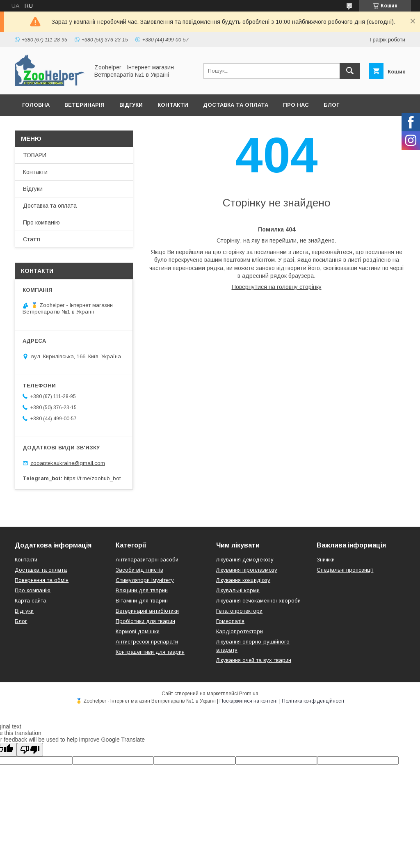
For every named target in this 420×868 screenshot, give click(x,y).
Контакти (173, 105)
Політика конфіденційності (313, 701)
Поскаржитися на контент (249, 701)
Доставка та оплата (236, 105)
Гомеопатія (230, 621)
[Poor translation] (30, 750)
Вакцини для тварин (142, 590)
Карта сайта (31, 601)
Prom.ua (249, 694)
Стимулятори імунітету (145, 580)
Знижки (326, 560)
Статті (32, 239)
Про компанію (41, 222)
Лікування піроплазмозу (247, 570)
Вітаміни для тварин (142, 601)
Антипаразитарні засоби (147, 560)
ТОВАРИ (35, 155)
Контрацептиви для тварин (150, 652)
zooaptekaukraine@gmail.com (68, 463)
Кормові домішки (138, 631)
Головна (36, 105)
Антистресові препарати (147, 642)
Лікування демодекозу (245, 560)
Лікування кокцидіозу (243, 580)
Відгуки (131, 105)
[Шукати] (350, 71)
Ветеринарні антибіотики (147, 611)
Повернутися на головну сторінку (277, 287)
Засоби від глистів (139, 570)
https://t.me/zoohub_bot (92, 478)
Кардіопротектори (240, 631)
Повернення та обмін (42, 580)
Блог (331, 105)
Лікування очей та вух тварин (254, 660)
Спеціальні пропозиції (345, 570)
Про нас (296, 105)
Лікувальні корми (238, 590)
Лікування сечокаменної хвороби (258, 601)
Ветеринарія (84, 105)
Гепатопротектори (239, 611)
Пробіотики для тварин (145, 621)
